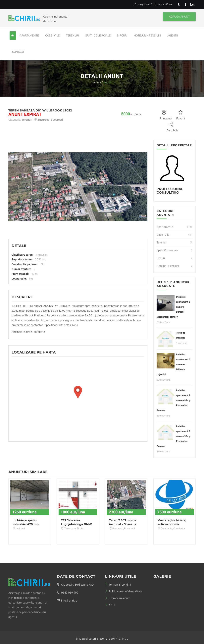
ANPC (111, 605)
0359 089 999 (68, 593)
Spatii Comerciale (98, 35)
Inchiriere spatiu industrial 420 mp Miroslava (26, 524)
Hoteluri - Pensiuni (147, 35)
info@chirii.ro (67, 601)
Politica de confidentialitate (124, 591)
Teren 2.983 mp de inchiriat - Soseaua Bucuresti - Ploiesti (123, 524)
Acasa (97, 82)
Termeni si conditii (118, 585)
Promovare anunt (118, 598)
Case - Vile (52, 35)
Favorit (181, 114)
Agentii (173, 35)
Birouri (122, 35)
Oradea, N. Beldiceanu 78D (75, 585)
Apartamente (29, 35)
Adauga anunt (179, 17)
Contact (18, 52)
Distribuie (173, 126)
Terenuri (72, 35)
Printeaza (166, 114)
